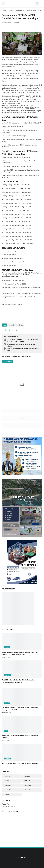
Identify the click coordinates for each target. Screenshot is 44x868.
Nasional (11, 325)
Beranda (4, 11)
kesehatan (28, 790)
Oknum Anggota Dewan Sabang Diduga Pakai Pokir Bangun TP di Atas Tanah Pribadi (20, 653)
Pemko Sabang (9, 790)
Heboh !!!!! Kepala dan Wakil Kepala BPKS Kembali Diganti (20, 737)
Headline (7, 647)
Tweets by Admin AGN (9, 806)
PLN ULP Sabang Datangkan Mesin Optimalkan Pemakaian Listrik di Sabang (18, 681)
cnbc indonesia (18, 304)
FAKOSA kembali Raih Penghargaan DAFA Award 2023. (23, 349)
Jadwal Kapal (8, 785)
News (6, 731)
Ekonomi (7, 776)
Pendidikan (11, 11)
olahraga (7, 758)
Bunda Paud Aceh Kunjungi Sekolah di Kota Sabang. (21, 345)
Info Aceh (7, 675)
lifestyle (7, 794)
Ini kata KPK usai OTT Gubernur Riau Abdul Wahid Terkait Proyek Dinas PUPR (23, 341)
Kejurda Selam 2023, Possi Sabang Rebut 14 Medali (20, 763)
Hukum (6, 781)
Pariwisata (28, 785)
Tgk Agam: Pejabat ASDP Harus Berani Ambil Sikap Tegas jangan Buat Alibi (20, 709)
